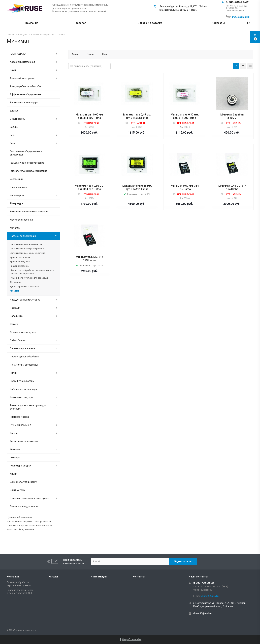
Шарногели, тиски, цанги (23, 482)
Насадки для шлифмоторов (25, 300)
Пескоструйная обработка (24, 357)
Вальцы (14, 127)
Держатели (16, 282)
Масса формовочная (21, 220)
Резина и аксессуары (21, 397)
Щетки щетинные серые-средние (27, 249)
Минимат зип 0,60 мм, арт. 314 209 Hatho (90, 116)
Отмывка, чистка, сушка (23, 332)
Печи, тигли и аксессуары (24, 365)
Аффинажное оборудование (26, 94)
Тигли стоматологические (24, 441)
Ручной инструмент (21, 425)
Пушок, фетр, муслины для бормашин (29, 278)
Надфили (15, 308)
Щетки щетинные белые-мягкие (26, 244)
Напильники (17, 316)
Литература (16, 203)
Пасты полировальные (22, 348)
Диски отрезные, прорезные (25, 286)
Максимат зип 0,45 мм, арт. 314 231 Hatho (137, 187)
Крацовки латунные (20, 262)
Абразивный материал (22, 62)
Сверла (14, 433)
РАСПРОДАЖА (18, 54)
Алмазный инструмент (22, 78)
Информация (99, 577)
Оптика (14, 324)
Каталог (82, 23)
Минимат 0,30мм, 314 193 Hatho (90, 259)
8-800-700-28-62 (237, 2)
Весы (13, 135)
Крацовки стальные (20, 257)
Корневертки (17, 195)
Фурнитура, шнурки (20, 466)
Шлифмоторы (17, 490)
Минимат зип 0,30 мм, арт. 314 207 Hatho (185, 116)
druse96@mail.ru (202, 613)
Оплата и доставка (150, 23)
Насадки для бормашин (23, 236)
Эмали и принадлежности (24, 506)
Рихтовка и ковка (19, 417)
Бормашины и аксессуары (24, 103)
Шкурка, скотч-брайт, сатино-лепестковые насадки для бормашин (32, 272)
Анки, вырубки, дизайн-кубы (25, 86)
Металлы (15, 228)
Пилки (13, 373)
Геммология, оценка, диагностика (29, 171)
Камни (14, 70)
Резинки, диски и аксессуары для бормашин (28, 407)
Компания (32, 23)
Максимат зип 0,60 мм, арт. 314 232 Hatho (89, 187)
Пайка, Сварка (18, 340)
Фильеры (15, 457)
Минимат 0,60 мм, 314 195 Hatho (185, 187)
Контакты (218, 23)
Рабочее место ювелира (23, 389)
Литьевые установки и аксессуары (29, 212)
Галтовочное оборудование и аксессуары (26, 153)
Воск (12, 143)
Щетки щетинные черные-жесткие (27, 253)
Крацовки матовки (20, 266)
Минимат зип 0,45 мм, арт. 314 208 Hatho (137, 116)
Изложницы (16, 179)
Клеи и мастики (18, 187)
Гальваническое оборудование (27, 163)
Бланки (14, 111)
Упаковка (15, 449)
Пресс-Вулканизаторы (22, 381)
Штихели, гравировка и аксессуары (29, 498)
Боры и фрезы (18, 119)
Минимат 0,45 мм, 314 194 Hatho (232, 187)
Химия (14, 474)
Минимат (15, 291)
